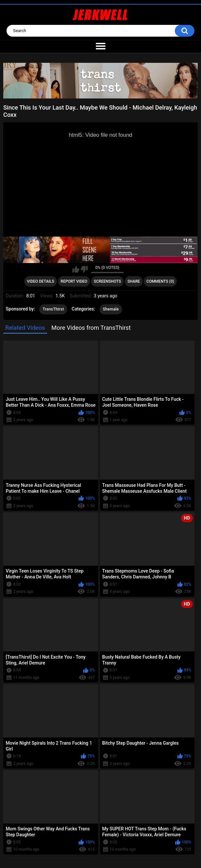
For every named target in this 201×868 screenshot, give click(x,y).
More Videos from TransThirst (91, 328)
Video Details (41, 281)
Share (134, 281)
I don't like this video (84, 269)
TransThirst (53, 309)
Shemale (111, 309)
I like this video (76, 269)
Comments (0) (160, 281)
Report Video (74, 281)
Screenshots (108, 281)
